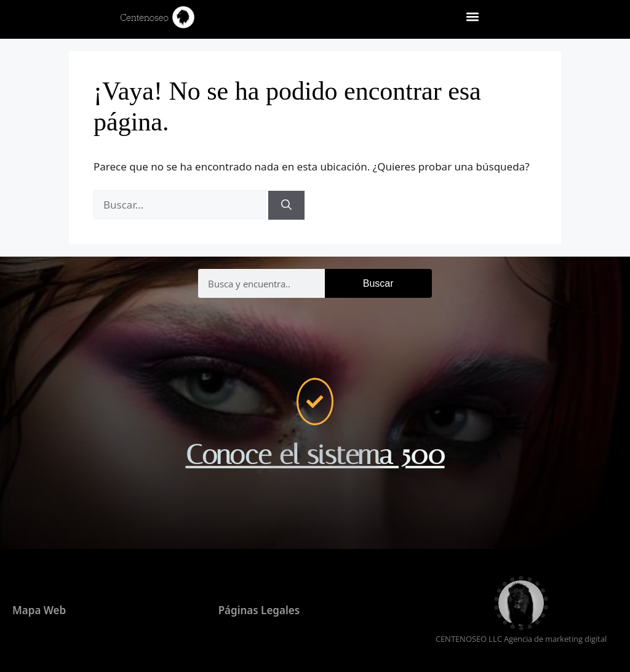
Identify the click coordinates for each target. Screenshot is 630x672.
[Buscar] (286, 206)
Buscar (378, 283)
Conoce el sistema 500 (315, 455)
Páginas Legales (259, 610)
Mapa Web (39, 610)
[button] (473, 16)
